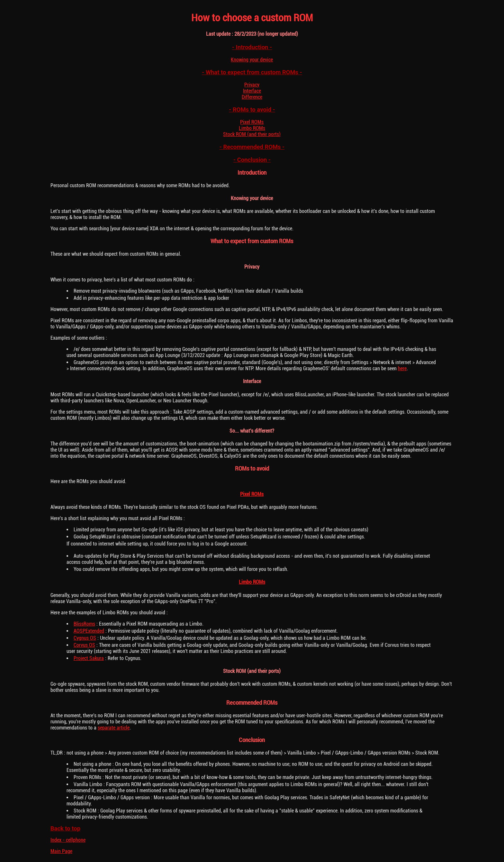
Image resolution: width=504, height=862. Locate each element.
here (402, 368)
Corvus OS (84, 645)
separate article (114, 728)
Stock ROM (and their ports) (252, 134)
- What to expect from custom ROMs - (252, 72)
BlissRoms (84, 624)
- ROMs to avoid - (252, 110)
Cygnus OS (85, 638)
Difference (252, 97)
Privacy (252, 85)
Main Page (61, 851)
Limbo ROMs (252, 128)
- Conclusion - (252, 160)
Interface (252, 91)
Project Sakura (89, 658)
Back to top (65, 828)
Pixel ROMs (252, 122)
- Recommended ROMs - (252, 147)
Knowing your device (252, 60)
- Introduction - (252, 47)
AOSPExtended (89, 631)
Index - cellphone (68, 840)
